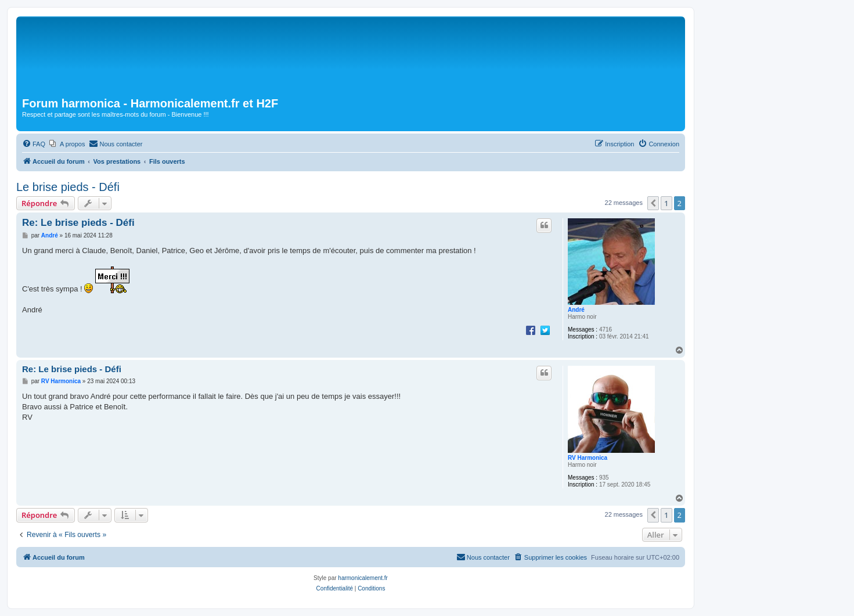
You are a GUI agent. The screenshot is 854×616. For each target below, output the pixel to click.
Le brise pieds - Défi (68, 187)
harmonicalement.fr (363, 578)
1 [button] (666, 203)
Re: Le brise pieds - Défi (78, 223)
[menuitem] (34, 144)
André (576, 310)
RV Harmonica (588, 458)
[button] (653, 203)
